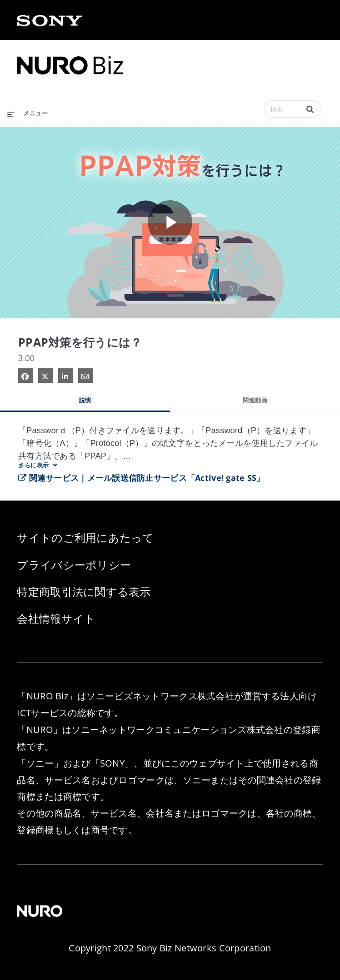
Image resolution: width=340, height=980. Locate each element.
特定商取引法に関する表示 (84, 591)
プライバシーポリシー (74, 565)
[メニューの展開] (27, 111)
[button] (310, 109)
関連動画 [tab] (255, 400)
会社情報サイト (56, 618)
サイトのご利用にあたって (85, 537)
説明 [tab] (85, 400)
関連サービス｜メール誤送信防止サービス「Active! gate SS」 (142, 478)
